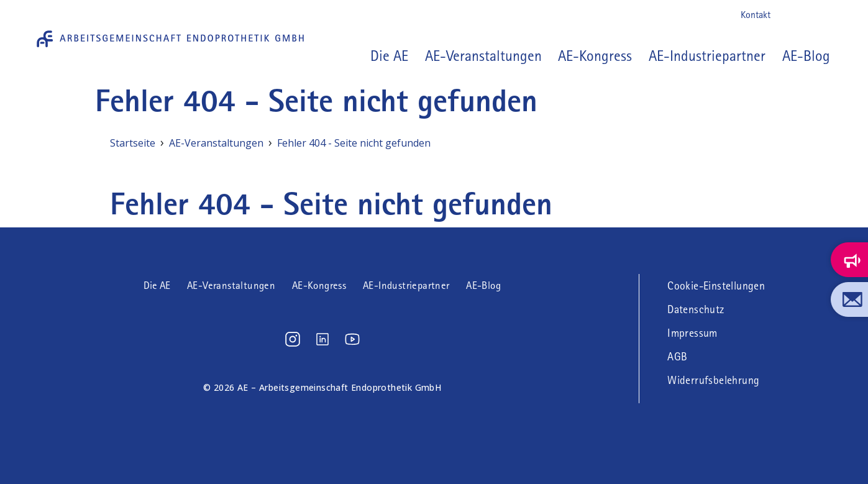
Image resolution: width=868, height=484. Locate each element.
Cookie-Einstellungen (716, 286)
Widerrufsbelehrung (713, 380)
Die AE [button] (389, 56)
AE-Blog (806, 56)
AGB (677, 357)
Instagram (788, 15)
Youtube (828, 15)
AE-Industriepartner (707, 56)
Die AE (157, 285)
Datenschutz (696, 309)
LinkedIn (808, 15)
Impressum (692, 333)
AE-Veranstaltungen (483, 56)
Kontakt (756, 15)
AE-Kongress (595, 56)
